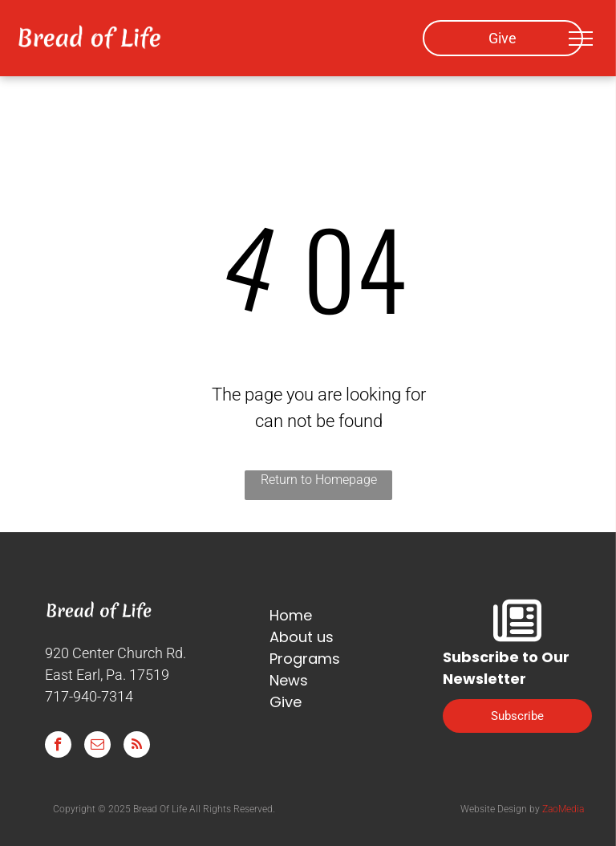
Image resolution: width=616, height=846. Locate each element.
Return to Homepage (319, 480)
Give (286, 702)
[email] (97, 746)
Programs (305, 659)
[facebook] (58, 746)
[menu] (581, 39)
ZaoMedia (563, 809)
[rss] (137, 746)
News (289, 680)
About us (302, 637)
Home (291, 615)
